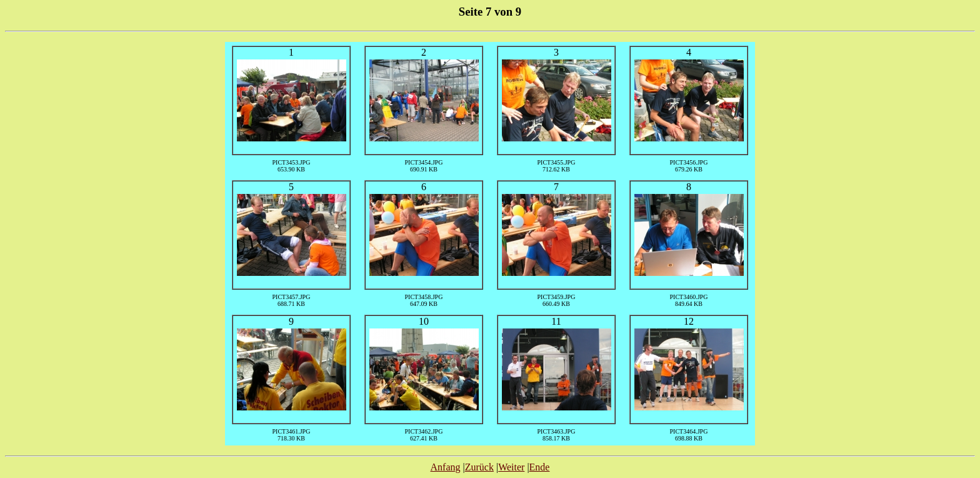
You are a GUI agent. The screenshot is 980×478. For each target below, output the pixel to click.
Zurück (479, 467)
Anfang (446, 467)
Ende (540, 467)
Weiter (511, 467)
